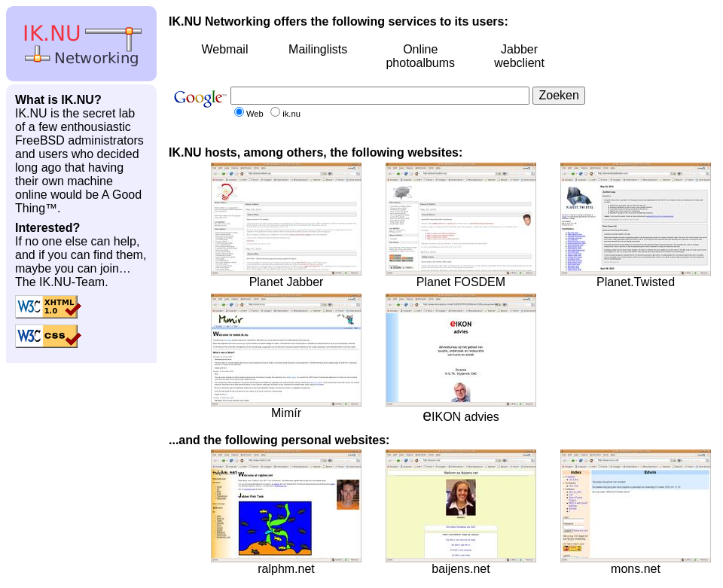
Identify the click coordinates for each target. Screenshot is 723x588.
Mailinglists (318, 49)
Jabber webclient (519, 56)
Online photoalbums (420, 56)
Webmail (224, 49)
